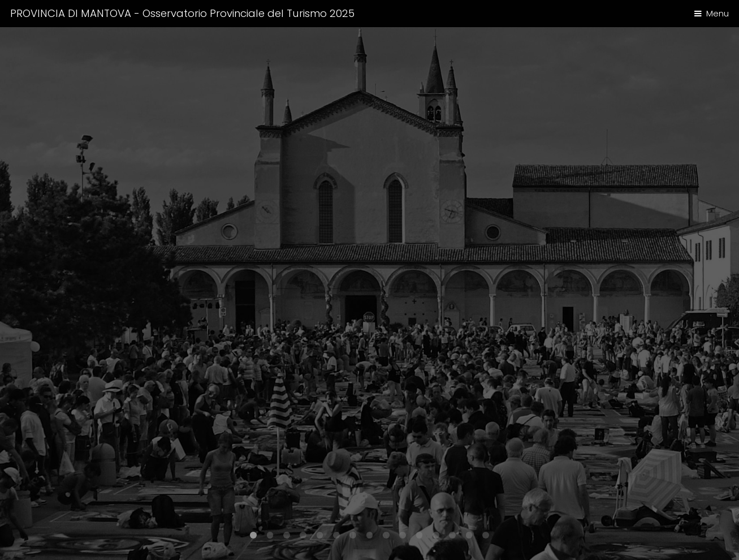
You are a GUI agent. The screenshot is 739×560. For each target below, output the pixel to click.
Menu (718, 14)
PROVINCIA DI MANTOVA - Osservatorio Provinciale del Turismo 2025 (182, 13)
